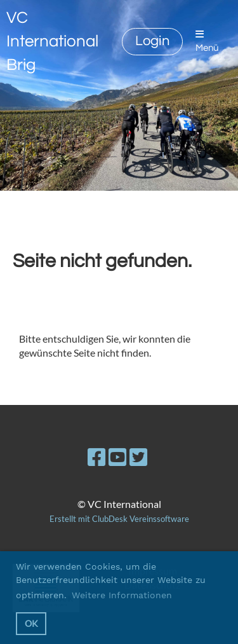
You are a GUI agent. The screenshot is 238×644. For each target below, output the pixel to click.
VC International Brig (52, 41)
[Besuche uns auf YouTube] (117, 457)
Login (152, 41)
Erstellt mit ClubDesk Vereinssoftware (119, 519)
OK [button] (31, 623)
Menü (207, 41)
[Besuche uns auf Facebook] (96, 457)
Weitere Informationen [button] (122, 595)
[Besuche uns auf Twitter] (138, 457)
